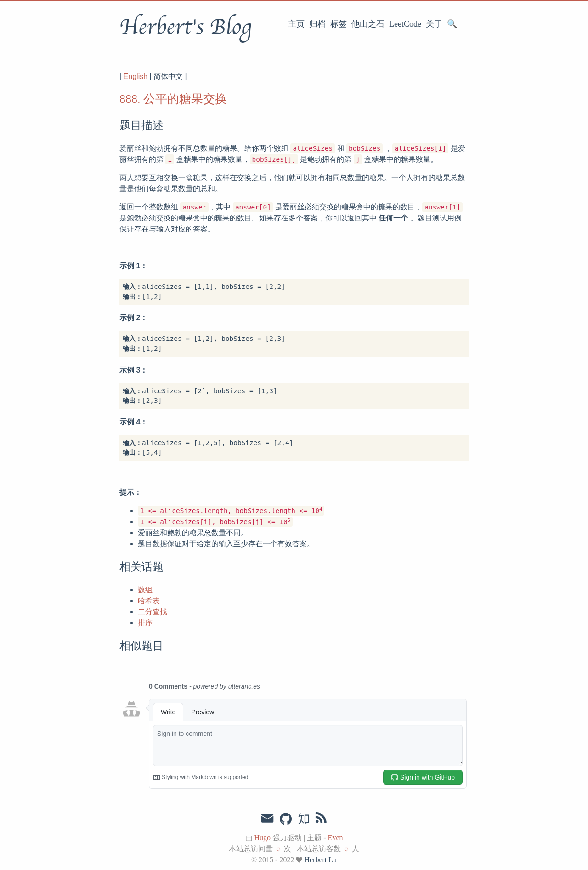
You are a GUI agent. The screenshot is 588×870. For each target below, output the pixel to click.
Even (336, 838)
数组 (145, 590)
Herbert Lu (320, 860)
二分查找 (153, 612)
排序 (145, 623)
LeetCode (405, 24)
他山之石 (368, 24)
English (136, 76)
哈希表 (149, 601)
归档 (317, 24)
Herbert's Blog (185, 27)
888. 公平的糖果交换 (173, 99)
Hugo (263, 838)
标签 (339, 24)
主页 (296, 24)
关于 (434, 24)
